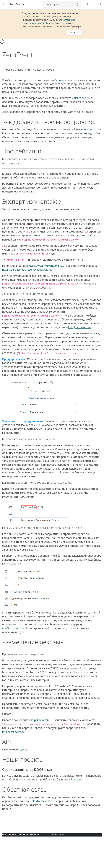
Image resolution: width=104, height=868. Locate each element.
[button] (77, 4)
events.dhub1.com (90, 129)
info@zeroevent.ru (79, 327)
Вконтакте (61, 80)
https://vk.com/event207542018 (48, 266)
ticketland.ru (82, 98)
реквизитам (42, 720)
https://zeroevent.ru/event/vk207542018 (27, 270)
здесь (24, 749)
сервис (77, 779)
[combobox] (62, 4)
